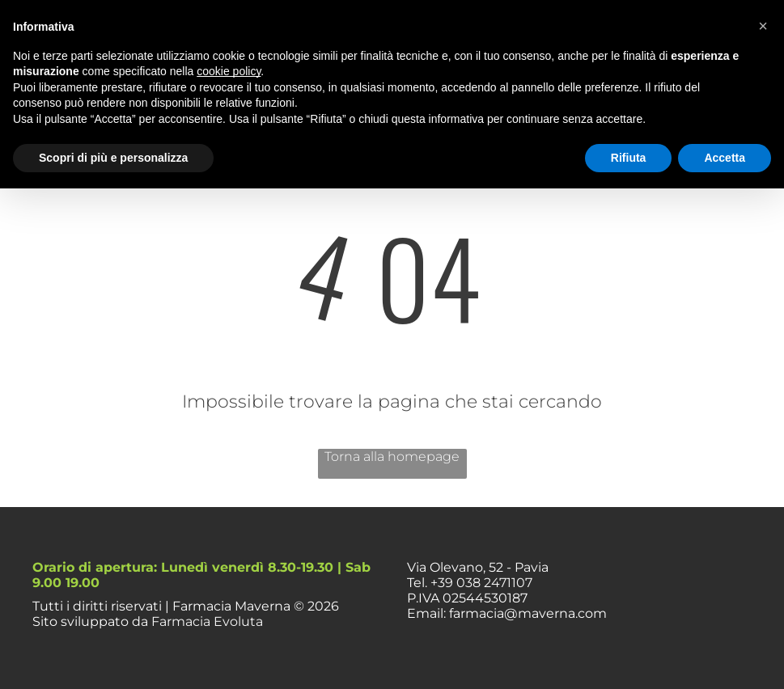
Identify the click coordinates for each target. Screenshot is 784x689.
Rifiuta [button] (629, 158)
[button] (763, 26)
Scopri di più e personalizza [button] (113, 158)
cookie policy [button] (229, 71)
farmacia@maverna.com (528, 613)
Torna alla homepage (392, 457)
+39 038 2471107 (481, 583)
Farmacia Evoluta (207, 621)
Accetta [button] (725, 158)
